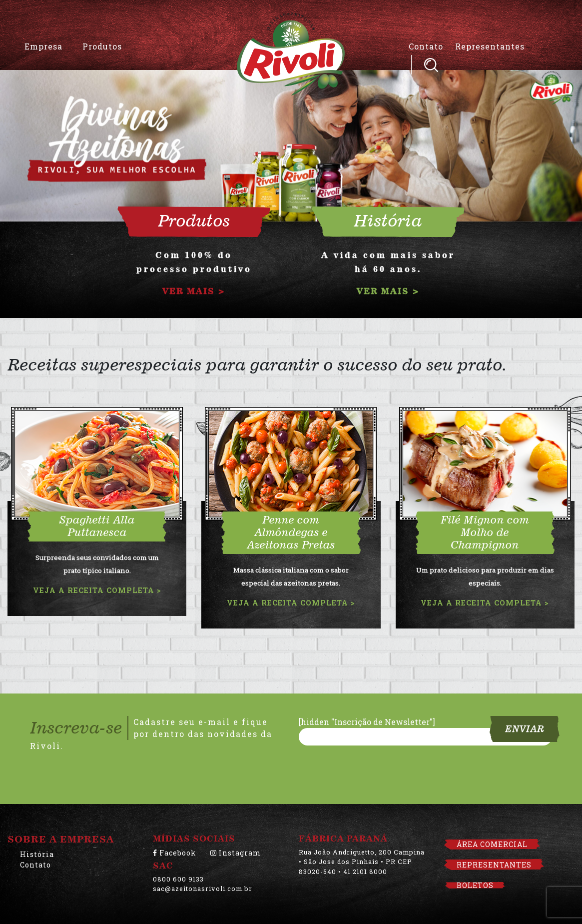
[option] (291, 142)
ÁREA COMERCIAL (492, 844)
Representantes (490, 46)
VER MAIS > (194, 291)
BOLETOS (475, 885)
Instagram (236, 853)
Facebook (175, 853)
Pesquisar (431, 65)
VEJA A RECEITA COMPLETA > (97, 590)
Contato (426, 46)
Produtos (102, 46)
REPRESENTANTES (494, 865)
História (37, 854)
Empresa (43, 46)
